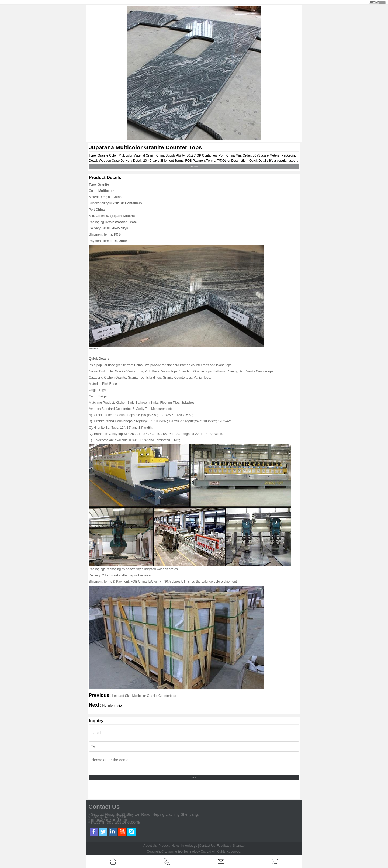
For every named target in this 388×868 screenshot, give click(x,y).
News (175, 846)
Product (164, 846)
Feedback (224, 846)
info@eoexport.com (110, 820)
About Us (150, 846)
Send (194, 777)
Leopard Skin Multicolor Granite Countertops (144, 696)
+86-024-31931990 (109, 817)
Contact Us (207, 846)
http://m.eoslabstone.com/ (116, 822)
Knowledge (189, 846)
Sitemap (239, 846)
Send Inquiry (194, 166)
